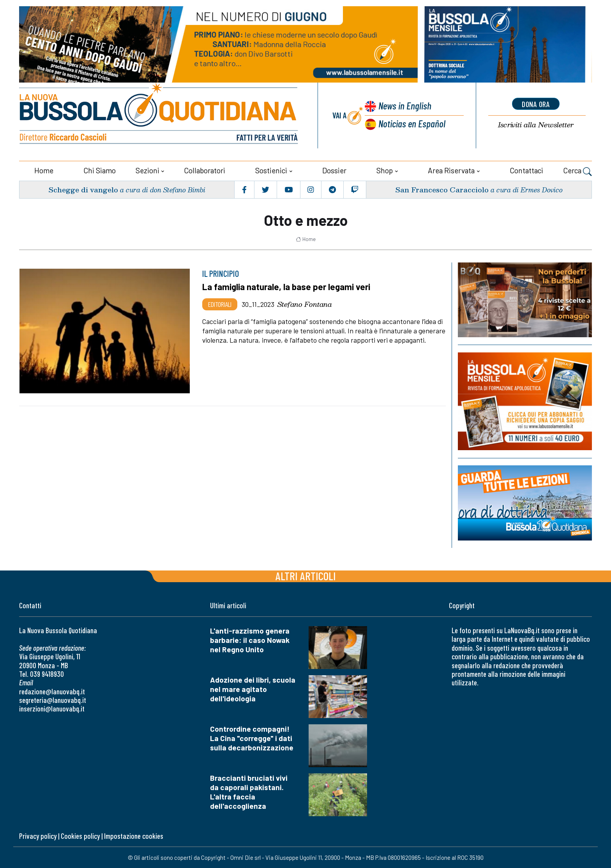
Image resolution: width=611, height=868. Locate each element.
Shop (385, 170)
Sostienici (271, 170)
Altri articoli (306, 576)
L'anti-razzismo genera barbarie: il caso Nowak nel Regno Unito (250, 640)
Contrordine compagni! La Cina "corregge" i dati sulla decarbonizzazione (252, 738)
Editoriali (220, 304)
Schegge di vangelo (83, 189)
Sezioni (147, 170)
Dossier (334, 170)
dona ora (536, 104)
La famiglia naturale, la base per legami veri (286, 287)
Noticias (412, 123)
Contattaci (526, 170)
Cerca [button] (577, 171)
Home (44, 170)
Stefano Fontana (305, 304)
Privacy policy (38, 836)
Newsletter (536, 125)
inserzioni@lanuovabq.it (52, 709)
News (405, 105)
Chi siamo (100, 170)
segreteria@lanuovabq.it (53, 700)
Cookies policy (80, 836)
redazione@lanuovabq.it (52, 691)
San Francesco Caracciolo (442, 189)
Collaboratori (205, 170)
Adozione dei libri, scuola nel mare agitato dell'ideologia (253, 689)
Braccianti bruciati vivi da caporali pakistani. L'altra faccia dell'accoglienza (249, 792)
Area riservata (451, 170)
